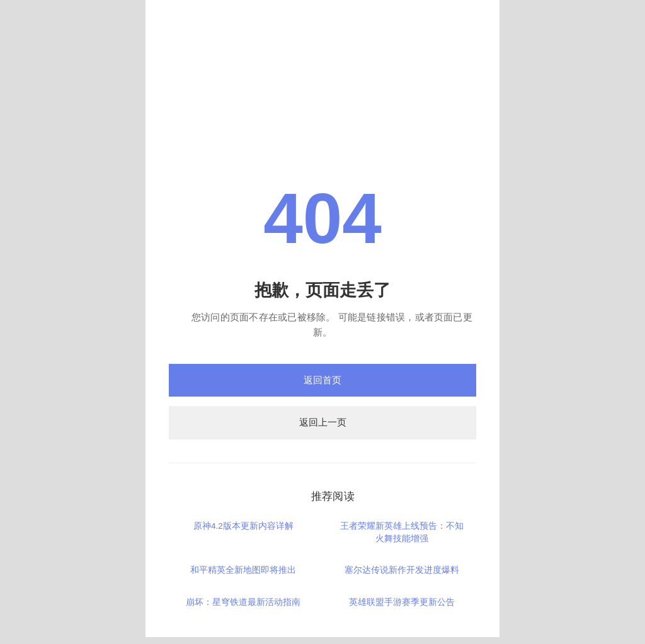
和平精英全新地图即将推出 (243, 570)
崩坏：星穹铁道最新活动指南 (243, 602)
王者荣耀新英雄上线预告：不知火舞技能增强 (402, 532)
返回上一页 (323, 422)
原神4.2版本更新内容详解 (243, 526)
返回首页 (322, 380)
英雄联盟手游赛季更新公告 (402, 602)
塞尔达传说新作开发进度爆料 (402, 570)
